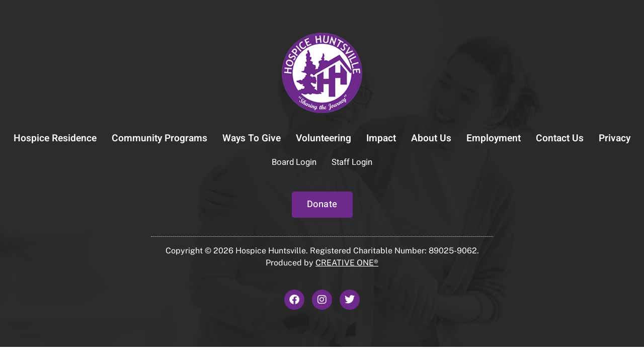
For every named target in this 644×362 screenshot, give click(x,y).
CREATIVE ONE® (347, 263)
